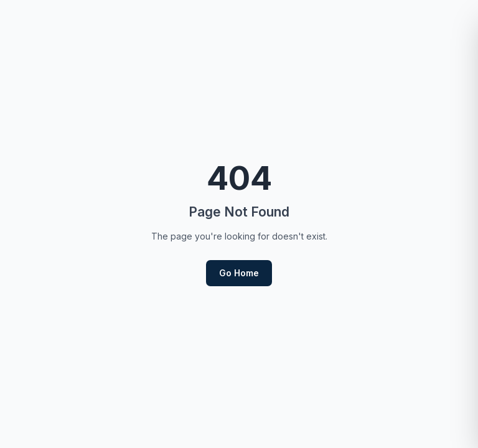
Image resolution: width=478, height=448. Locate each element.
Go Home (239, 273)
